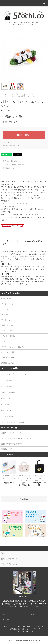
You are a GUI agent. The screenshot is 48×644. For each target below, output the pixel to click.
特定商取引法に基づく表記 (12, 145)
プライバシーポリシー (32, 629)
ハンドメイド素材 (13, 94)
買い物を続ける (7, 168)
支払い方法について (15, 626)
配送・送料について (29, 626)
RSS (27, 632)
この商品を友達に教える (10, 161)
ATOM (31, 632)
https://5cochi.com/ (31, 606)
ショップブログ (19, 632)
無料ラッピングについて (11, 433)
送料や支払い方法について (12, 444)
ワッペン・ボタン (32, 96)
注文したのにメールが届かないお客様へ (17, 438)
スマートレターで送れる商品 (17, 96)
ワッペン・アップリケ (27, 94)
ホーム (4, 94)
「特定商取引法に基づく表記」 (31, 257)
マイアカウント (6, 614)
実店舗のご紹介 (8, 449)
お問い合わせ (6, 619)
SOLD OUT (24, 135)
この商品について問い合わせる (12, 165)
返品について (7, 143)
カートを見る (30, 614)
